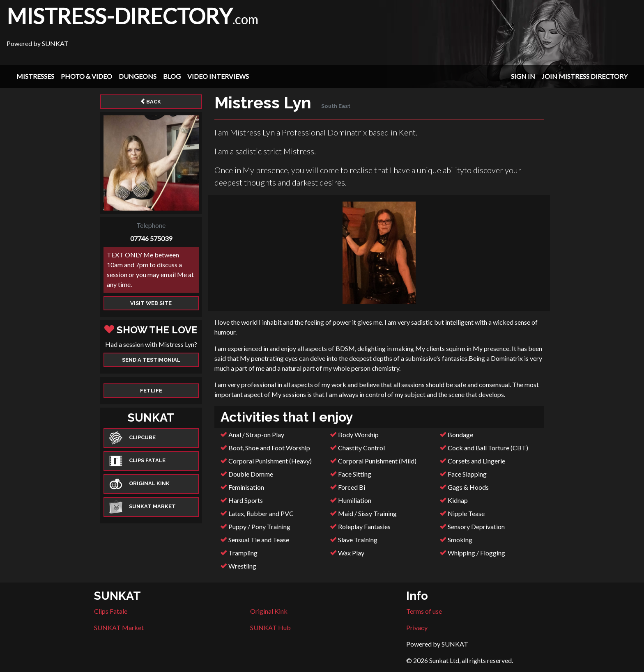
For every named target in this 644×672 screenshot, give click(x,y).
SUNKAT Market (119, 627)
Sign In (523, 76)
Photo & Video (86, 76)
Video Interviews (218, 76)
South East (336, 106)
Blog (172, 76)
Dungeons (138, 76)
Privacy (417, 627)
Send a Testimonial (151, 360)
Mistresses (35, 76)
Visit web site (151, 303)
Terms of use (424, 611)
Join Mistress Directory (585, 76)
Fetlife (151, 391)
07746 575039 (151, 238)
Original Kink (269, 611)
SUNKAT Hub (270, 627)
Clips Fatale (111, 611)
